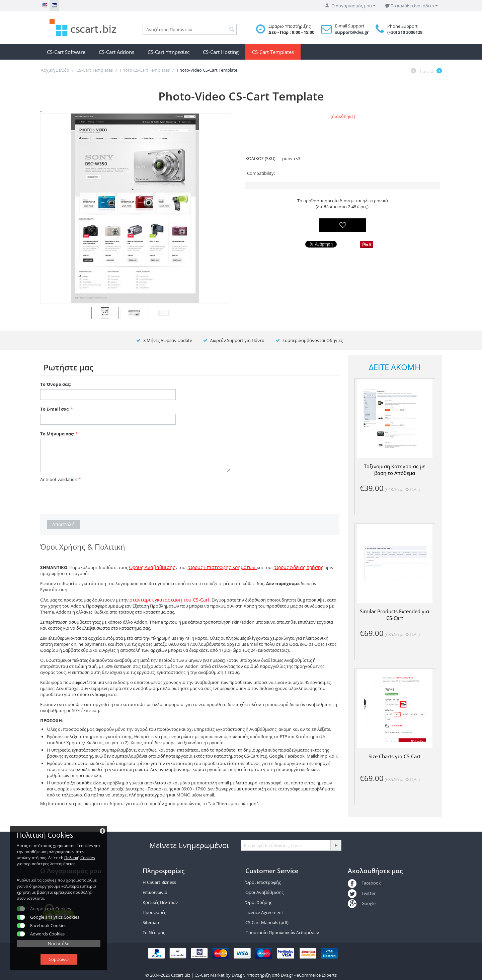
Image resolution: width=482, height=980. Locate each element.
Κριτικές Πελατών (160, 902)
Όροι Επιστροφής (263, 882)
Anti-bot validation (59, 479)
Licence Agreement (264, 912)
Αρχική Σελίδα (55, 70)
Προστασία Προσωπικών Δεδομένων (282, 932)
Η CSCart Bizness (159, 882)
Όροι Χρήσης (259, 902)
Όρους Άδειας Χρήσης (299, 567)
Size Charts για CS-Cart (394, 756)
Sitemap (151, 922)
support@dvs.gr (352, 32)
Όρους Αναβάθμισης (152, 567)
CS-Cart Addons (116, 52)
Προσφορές (154, 912)
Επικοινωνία (155, 892)
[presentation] (91, 497)
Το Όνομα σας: (56, 384)
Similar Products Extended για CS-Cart (394, 615)
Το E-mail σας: (55, 409)
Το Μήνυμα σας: (57, 434)
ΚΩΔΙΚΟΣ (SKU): (261, 158)
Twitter (362, 893)
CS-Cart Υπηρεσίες (169, 52)
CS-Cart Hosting (221, 52)
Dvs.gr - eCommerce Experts (309, 975)
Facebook (364, 883)
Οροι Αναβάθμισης (264, 892)
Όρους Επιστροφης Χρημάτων (223, 567)
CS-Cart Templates (273, 52)
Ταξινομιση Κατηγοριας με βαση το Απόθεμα (394, 470)
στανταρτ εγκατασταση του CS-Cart (170, 600)
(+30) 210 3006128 (405, 32)
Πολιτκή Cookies (80, 858)
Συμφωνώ (59, 959)
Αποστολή (63, 524)
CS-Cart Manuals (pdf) (267, 922)
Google (362, 903)
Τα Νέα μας (154, 932)
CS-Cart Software (66, 52)
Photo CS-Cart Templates (145, 70)
